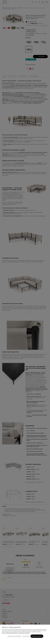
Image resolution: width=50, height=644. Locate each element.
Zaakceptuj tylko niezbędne (14, 636)
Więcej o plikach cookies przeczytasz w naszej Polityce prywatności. (16, 633)
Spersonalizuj (26, 636)
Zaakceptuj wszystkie (37, 636)
